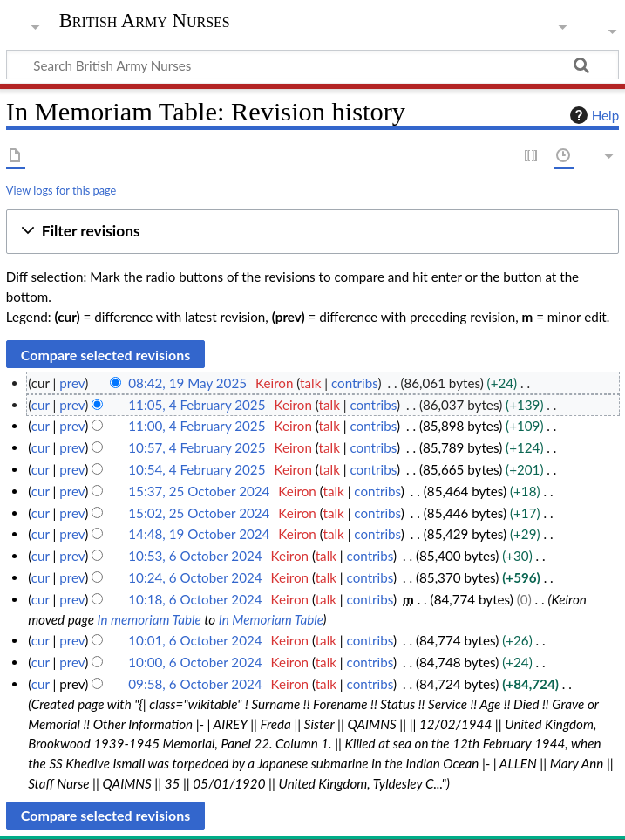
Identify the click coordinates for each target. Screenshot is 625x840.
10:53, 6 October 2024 (195, 556)
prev (72, 383)
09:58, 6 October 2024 (195, 684)
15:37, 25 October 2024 (199, 491)
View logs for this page (61, 190)
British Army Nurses (145, 21)
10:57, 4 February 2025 (197, 447)
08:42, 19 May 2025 (187, 383)
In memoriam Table (149, 619)
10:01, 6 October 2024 (195, 640)
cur (41, 405)
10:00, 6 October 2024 (195, 662)
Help (592, 115)
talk (310, 383)
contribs (354, 383)
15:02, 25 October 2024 (199, 513)
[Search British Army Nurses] (312, 65)
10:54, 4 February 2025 (197, 469)
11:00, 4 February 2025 (197, 426)
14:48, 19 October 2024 (199, 534)
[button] (312, 232)
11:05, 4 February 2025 (197, 405)
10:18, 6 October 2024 (195, 599)
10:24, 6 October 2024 (195, 577)
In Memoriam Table (271, 619)
